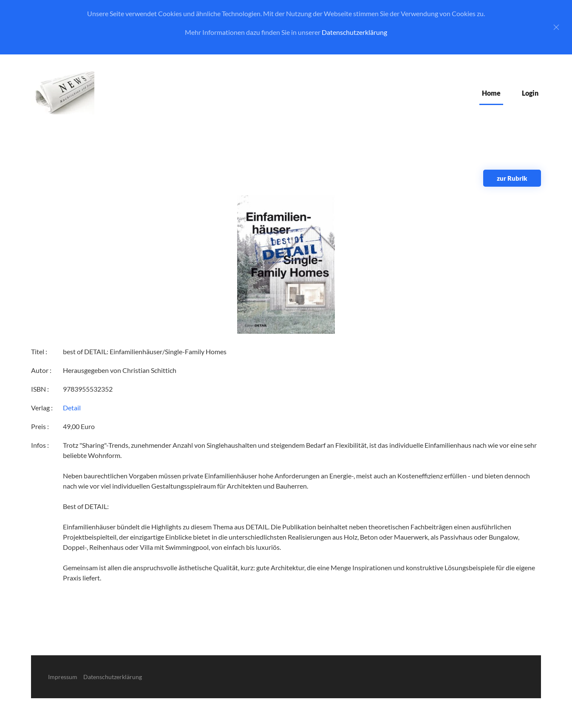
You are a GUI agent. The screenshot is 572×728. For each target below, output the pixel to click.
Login (530, 93)
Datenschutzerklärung (354, 32)
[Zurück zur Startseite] (63, 93)
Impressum (63, 677)
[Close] (556, 27)
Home (491, 93)
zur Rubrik (512, 178)
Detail (72, 408)
